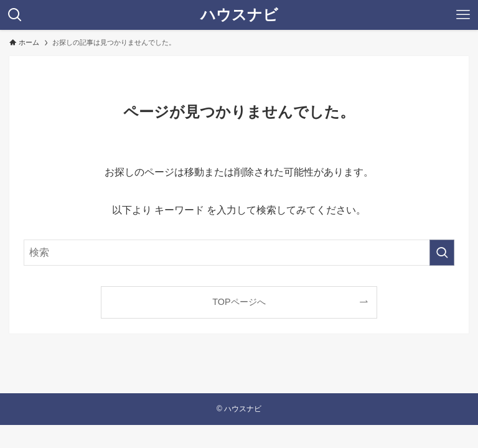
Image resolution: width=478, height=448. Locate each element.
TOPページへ (239, 302)
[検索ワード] (239, 253)
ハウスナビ (239, 15)
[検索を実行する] (442, 253)
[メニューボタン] (463, 15)
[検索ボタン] (15, 15)
